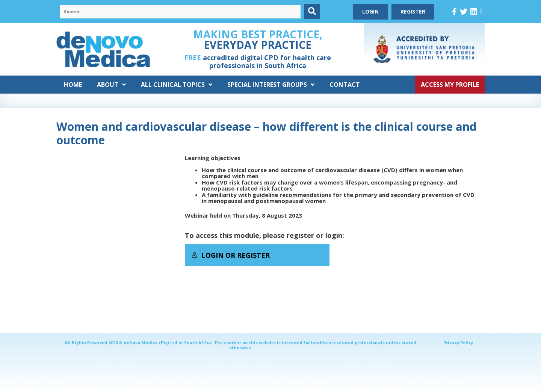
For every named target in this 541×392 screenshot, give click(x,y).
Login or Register (231, 255)
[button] (312, 11)
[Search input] (180, 12)
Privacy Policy (458, 343)
